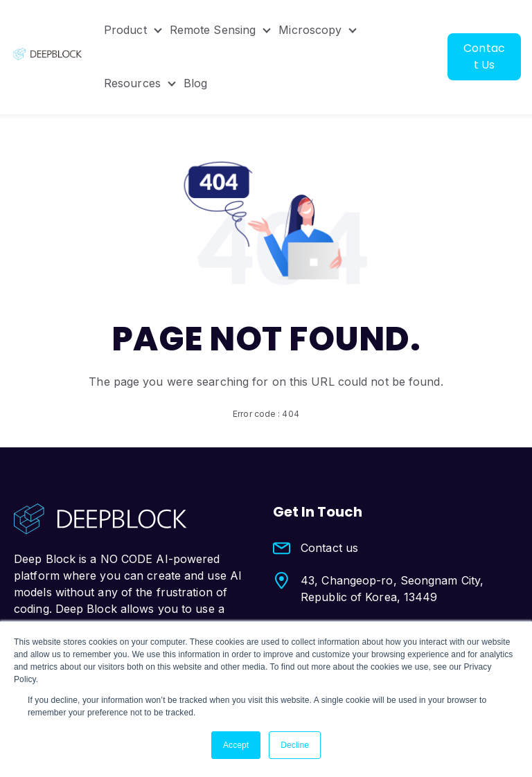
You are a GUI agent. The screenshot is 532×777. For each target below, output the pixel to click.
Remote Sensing (213, 30)
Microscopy (311, 30)
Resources (132, 84)
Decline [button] (295, 745)
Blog (195, 84)
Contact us (329, 548)
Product (125, 30)
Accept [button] (236, 745)
